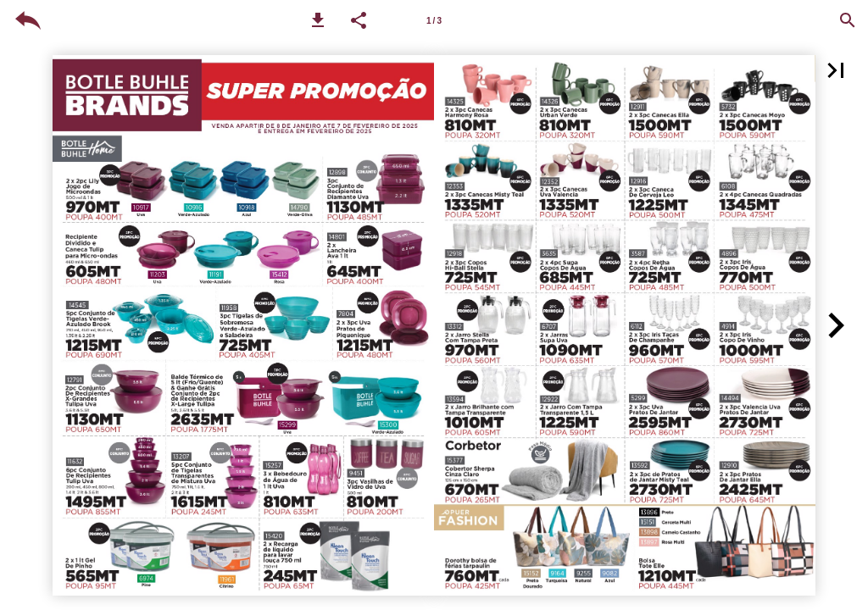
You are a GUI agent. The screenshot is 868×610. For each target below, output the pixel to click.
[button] (318, 20)
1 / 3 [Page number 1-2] (434, 21)
